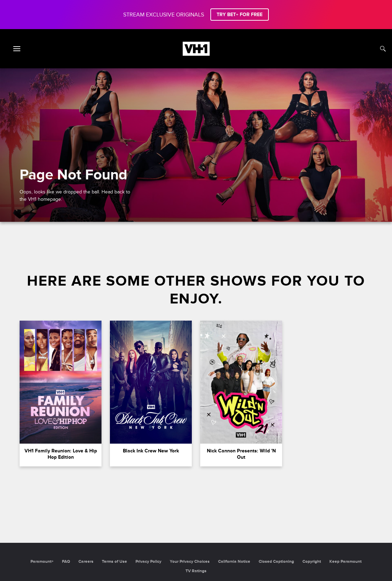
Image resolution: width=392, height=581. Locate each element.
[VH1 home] (196, 54)
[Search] (383, 49)
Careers (86, 562)
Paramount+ (42, 562)
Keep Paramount (345, 562)
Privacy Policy (148, 562)
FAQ (66, 562)
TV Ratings (196, 571)
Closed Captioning (276, 562)
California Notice (234, 562)
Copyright (312, 562)
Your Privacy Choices (190, 562)
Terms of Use (114, 562)
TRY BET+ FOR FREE (240, 15)
